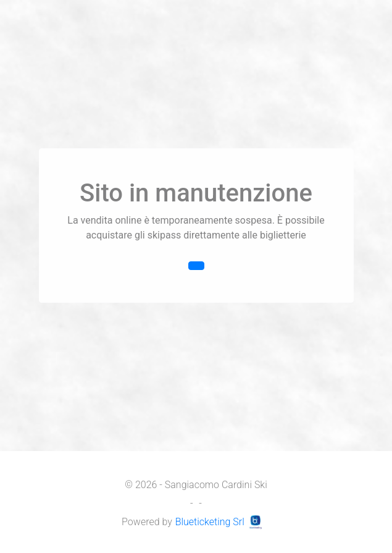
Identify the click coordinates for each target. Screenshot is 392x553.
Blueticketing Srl (221, 522)
